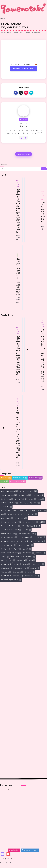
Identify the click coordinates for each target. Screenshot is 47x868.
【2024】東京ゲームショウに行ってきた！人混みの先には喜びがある (18, 277)
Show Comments (24, 154)
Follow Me (24, 119)
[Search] (23, 169)
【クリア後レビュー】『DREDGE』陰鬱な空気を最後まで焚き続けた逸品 (18, 355)
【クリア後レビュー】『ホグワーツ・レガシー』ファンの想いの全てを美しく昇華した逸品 (18, 433)
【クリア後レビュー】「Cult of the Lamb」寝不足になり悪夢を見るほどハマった (18, 211)
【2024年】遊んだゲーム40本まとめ (43, 212)
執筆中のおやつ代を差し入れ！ (24, 69)
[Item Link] (8, 210)
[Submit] (44, 169)
